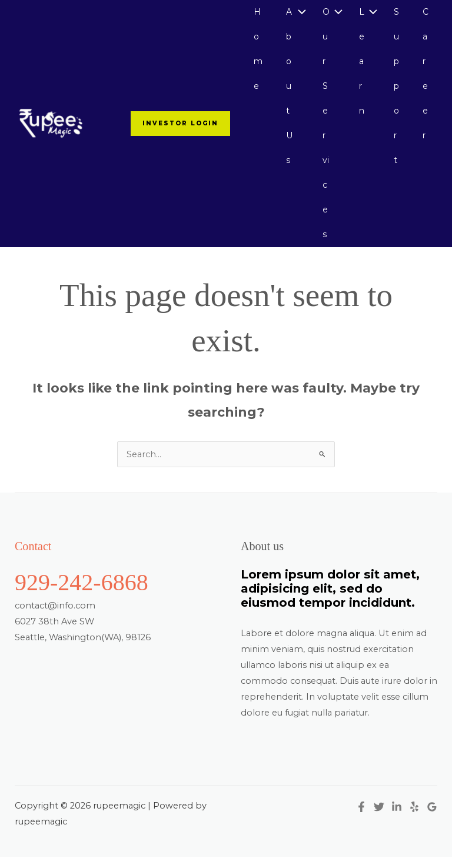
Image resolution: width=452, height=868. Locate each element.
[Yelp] (414, 817)
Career (426, 77)
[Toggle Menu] (297, 13)
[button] (175, 129)
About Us (287, 90)
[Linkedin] (397, 817)
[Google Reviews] (432, 817)
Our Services (324, 128)
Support (396, 90)
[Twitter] (379, 817)
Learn (360, 64)
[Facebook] (361, 817)
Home (255, 51)
